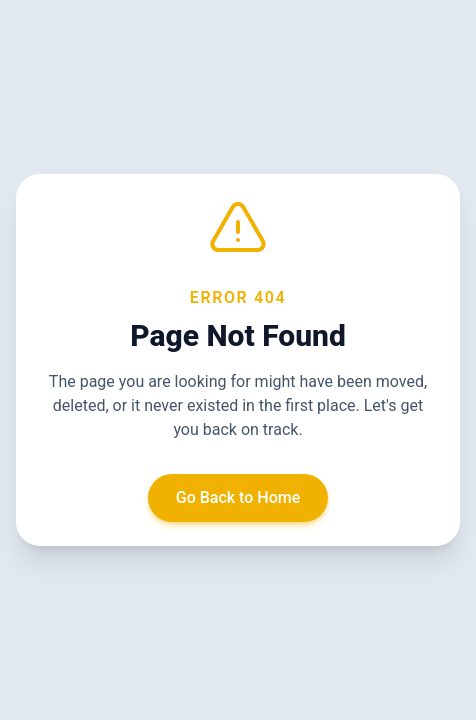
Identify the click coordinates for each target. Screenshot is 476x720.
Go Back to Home (238, 497)
